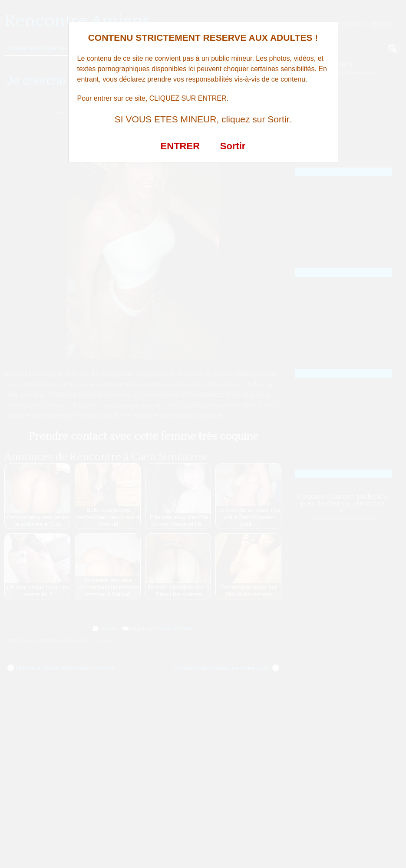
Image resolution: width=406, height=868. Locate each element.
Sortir (233, 146)
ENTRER (180, 146)
